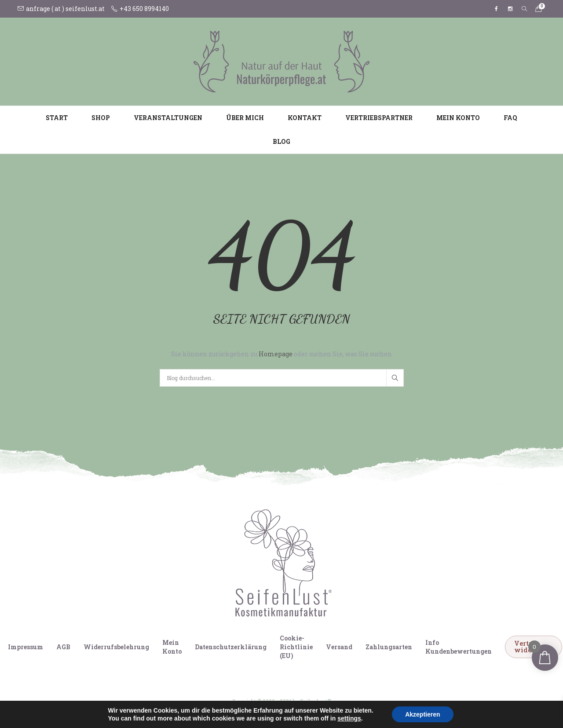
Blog (281, 141)
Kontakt (305, 118)
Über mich (245, 118)
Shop (101, 118)
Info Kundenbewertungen (459, 647)
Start (57, 118)
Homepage (276, 354)
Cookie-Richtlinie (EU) (296, 647)
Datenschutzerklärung (231, 647)
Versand (339, 647)
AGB (63, 647)
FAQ (510, 118)
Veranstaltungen (168, 118)
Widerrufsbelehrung (116, 647)
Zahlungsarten (389, 647)
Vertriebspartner (379, 118)
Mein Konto (458, 118)
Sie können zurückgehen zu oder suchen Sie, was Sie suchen (281, 354)
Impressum (26, 647)
